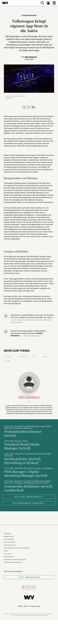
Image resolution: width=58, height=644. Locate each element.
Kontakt (8, 534)
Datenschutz (10, 545)
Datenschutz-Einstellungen (17, 548)
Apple (35, 357)
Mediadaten (9, 557)
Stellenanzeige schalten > (29, 503)
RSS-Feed (8, 554)
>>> (22, 336)
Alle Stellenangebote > (29, 497)
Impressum (9, 536)
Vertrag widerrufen (13, 562)
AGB (6, 551)
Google (46, 357)
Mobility (9, 357)
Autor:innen (10, 542)
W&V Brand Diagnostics (33, 336)
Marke (8, 361)
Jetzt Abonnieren (29, 577)
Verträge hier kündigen (15, 560)
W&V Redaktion (31, 57)
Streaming (23, 357)
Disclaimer (9, 539)
